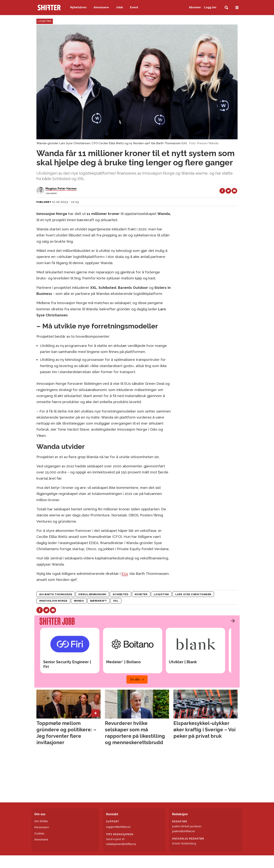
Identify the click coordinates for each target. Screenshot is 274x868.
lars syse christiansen (193, 594)
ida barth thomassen (56, 594)
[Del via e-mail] (234, 191)
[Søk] (226, 8)
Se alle (135, 679)
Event (134, 7)
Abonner (195, 7)
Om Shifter (41, 821)
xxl (116, 601)
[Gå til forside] (49, 8)
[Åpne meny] (237, 8)
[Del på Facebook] (222, 191)
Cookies (39, 833)
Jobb (120, 7)
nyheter (141, 594)
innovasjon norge (53, 601)
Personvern (42, 827)
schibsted (121, 594)
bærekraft (99, 601)
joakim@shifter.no (184, 831)
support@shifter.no (118, 827)
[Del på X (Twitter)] (228, 191)
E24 (125, 574)
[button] (232, 621)
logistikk (161, 594)
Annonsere (101, 7)
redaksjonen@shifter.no (121, 844)
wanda (79, 601)
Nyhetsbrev (78, 7)
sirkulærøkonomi (92, 594)
